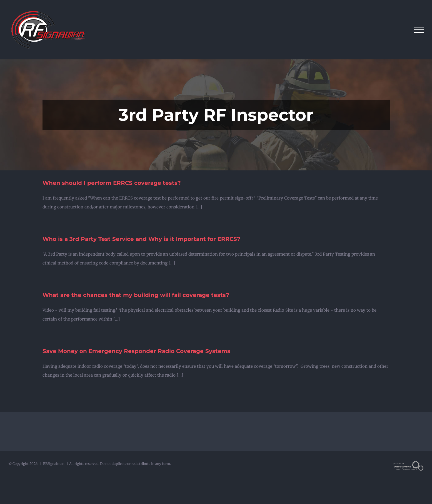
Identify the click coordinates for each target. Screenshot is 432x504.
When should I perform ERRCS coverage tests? (112, 183)
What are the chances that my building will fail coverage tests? (136, 295)
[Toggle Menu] (419, 30)
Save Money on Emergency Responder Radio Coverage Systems (136, 351)
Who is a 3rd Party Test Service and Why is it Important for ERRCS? (141, 239)
